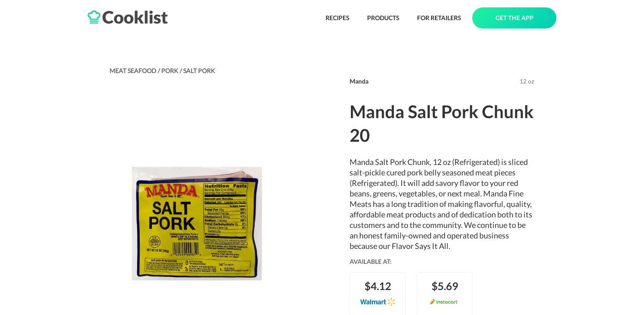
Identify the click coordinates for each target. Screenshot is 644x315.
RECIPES (338, 18)
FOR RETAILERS (439, 18)
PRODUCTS (383, 18)
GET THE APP (515, 18)
